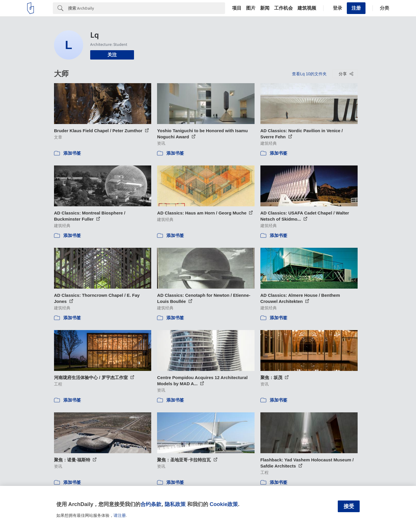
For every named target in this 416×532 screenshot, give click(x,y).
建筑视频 (307, 8)
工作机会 (283, 8)
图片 (251, 8)
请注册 (120, 515)
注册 (356, 8)
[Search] (147, 8)
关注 (112, 55)
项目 (237, 8)
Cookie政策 (224, 504)
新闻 (265, 8)
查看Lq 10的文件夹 (309, 74)
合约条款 (151, 504)
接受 (349, 506)
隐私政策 (175, 504)
